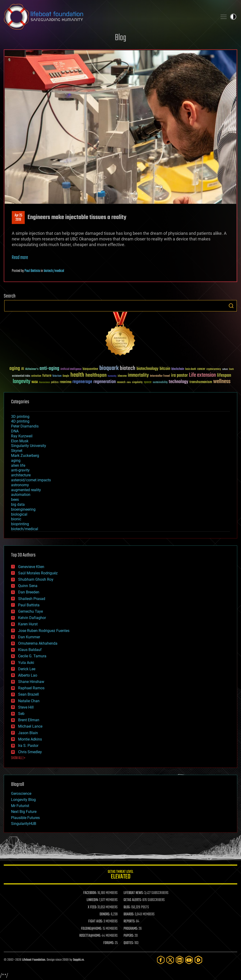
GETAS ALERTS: (133, 900)
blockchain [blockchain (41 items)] (178, 369)
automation (21, 495)
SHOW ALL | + (18, 758)
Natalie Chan (29, 701)
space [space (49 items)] (148, 382)
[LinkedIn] (180, 960)
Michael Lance (30, 726)
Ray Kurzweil (22, 436)
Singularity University (29, 446)
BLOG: (127, 907)
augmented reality (26, 490)
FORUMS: (109, 943)
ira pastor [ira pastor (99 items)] (179, 375)
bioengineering (23, 509)
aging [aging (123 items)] (15, 369)
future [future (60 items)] (47, 376)
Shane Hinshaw (31, 682)
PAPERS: (129, 936)
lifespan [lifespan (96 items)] (224, 375)
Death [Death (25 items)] (231, 369)
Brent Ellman (29, 720)
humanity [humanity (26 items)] (112, 376)
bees (15, 500)
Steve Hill (26, 707)
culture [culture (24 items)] (225, 369)
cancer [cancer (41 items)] (201, 369)
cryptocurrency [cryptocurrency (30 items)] (214, 369)
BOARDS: (129, 914)
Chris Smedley (30, 752)
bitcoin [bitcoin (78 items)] (165, 369)
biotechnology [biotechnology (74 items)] (147, 369)
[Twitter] (170, 960)
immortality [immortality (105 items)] (138, 375)
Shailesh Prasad (32, 599)
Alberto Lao (28, 675)
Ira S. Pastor (28, 746)
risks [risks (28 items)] (129, 382)
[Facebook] (161, 960)
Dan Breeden (29, 592)
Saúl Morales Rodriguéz (38, 573)
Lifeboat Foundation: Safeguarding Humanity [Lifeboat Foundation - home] (109, 17)
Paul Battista (32, 271)
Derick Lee (27, 669)
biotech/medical (54, 271)
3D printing (20, 417)
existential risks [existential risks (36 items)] (21, 376)
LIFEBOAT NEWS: (134, 893)
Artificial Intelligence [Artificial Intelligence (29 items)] (71, 369)
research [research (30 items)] (121, 382)
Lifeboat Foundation (34, 960)
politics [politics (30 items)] (55, 382)
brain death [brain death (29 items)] (191, 369)
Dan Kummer (29, 637)
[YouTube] (189, 960)
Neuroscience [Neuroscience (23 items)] (44, 383)
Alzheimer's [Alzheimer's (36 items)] (32, 369)
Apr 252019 (18, 218)
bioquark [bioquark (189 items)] (109, 368)
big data (18, 504)
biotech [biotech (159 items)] (128, 368)
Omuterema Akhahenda (38, 643)
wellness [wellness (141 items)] (222, 382)
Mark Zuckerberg (25, 456)
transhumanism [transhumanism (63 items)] (201, 382)
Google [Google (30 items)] (66, 376)
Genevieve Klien (31, 567)
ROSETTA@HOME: (90, 936)
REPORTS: (129, 921)
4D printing (20, 421)
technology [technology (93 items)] (179, 382)
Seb (21, 714)
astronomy (20, 485)
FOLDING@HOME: (91, 929)
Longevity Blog (23, 800)
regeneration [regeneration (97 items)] (105, 382)
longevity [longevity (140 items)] (22, 382)
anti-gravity (20, 470)
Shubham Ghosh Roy (36, 579)
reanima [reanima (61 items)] (66, 382)
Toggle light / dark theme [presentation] (233, 17)
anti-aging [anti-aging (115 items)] (49, 369)
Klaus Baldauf (30, 650)
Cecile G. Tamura (32, 656)
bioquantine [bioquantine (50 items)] (90, 369)
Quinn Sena (28, 586)
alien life (18, 465)
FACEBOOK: (90, 893)
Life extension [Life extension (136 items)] (202, 375)
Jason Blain (28, 733)
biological (19, 514)
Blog (120, 38)
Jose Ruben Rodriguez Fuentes (44, 631)
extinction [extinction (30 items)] (36, 376)
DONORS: (105, 914)
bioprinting (20, 524)
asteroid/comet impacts (31, 480)
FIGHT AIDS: (96, 921)
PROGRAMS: (131, 929)
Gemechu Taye (30, 611)
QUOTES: (129, 943)
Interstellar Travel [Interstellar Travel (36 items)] (160, 376)
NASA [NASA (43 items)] (35, 382)
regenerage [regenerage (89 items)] (82, 382)
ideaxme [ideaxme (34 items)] (122, 376)
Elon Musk (20, 441)
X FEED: (92, 907)
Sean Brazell (28, 694)
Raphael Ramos (31, 688)
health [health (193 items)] (77, 375)
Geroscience (21, 794)
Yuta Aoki (26, 663)
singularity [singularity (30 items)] (137, 382)
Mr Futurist (20, 806)
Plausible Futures (25, 818)
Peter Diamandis (25, 426)
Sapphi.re (78, 960)
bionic (16, 519)
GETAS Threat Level (120, 875)
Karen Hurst (28, 624)
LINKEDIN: (92, 900)
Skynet (17, 451)
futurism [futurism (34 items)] (57, 376)
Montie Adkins (30, 739)
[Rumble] (198, 960)
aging (16, 461)
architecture (21, 475)
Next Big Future (24, 812)
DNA (15, 431)
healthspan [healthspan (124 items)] (96, 375)
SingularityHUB (24, 824)
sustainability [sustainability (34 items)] (160, 383)
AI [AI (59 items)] (23, 369)
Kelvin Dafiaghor (32, 618)
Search (231, 306)
